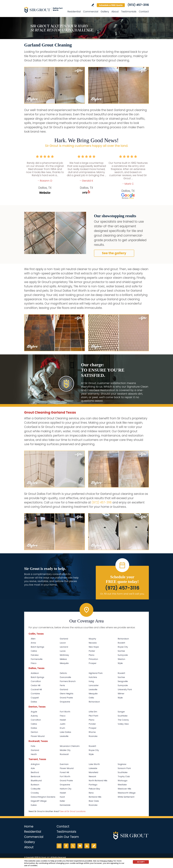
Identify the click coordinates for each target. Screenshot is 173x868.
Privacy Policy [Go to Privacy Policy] (107, 861)
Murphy (92, 639)
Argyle (34, 712)
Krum (62, 728)
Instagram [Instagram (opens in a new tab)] (59, 846)
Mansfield (93, 772)
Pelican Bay (94, 789)
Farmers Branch (68, 681)
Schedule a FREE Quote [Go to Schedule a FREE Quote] (111, 5)
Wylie (120, 663)
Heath (34, 754)
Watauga (123, 781)
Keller (62, 801)
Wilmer (121, 694)
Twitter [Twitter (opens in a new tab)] (73, 846)
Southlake (123, 716)
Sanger (121, 712)
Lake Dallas (65, 732)
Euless (34, 805)
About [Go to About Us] (115, 12)
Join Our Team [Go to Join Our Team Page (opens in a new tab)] (68, 837)
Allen (33, 639)
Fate (33, 746)
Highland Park (96, 673)
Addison (35, 673)
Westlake (122, 785)
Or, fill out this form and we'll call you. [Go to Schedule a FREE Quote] (122, 594)
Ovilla (91, 698)
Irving (91, 681)
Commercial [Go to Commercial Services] (91, 12)
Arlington (35, 764)
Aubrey (34, 716)
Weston (121, 659)
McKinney (64, 655)
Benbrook (36, 776)
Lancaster (94, 685)
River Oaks (94, 801)
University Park (125, 689)
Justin (63, 724)
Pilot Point (93, 716)
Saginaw (122, 764)
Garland (64, 639)
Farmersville (37, 659)
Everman (64, 764)
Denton (34, 732)
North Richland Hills (98, 781)
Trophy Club (124, 776)
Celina (34, 651)
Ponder (92, 724)
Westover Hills (124, 789)
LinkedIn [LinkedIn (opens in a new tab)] (87, 846)
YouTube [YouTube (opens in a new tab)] (80, 846)
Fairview (35, 655)
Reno (91, 793)
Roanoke (93, 736)
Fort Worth (65, 712)
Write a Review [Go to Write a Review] (93, 5)
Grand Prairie (66, 698)
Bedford (35, 772)
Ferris (62, 685)
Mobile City (65, 750)
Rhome (92, 732)
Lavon (63, 643)
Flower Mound (38, 736)
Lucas (63, 651)
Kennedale (65, 805)
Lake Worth (94, 764)
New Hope (94, 647)
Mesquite (64, 663)
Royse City (123, 647)
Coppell (35, 698)
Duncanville (65, 677)
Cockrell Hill (36, 689)
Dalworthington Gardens (43, 797)
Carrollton (36, 681)
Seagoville (123, 681)
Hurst (62, 797)
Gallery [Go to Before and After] (105, 12)
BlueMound (36, 781)
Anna (33, 643)
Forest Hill (64, 772)
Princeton (93, 659)
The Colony (123, 720)
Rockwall (64, 754)
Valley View (123, 724)
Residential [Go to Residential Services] (74, 12)
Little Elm (93, 712)
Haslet (63, 720)
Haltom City (66, 789)
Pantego (93, 785)
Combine (35, 694)
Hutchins (93, 677)
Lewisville (93, 689)
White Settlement (126, 797)
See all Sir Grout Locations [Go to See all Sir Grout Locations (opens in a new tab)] (73, 811)
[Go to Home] (44, 10)
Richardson (123, 639)
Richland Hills (95, 797)
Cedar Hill (36, 685)
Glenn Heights (67, 694)
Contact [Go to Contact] (144, 12)
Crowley (35, 793)
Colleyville (36, 789)
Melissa (63, 659)
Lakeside (93, 768)
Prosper (93, 663)
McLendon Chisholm (70, 746)
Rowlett (121, 643)
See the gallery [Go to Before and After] (114, 253)
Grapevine (65, 702)
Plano (92, 655)
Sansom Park (124, 768)
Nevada (93, 643)
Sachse (121, 651)
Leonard (64, 647)
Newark (92, 776)
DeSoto (63, 673)
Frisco (34, 663)
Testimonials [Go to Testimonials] (129, 12)
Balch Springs (37, 647)
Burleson (35, 785)
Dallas (34, 702)
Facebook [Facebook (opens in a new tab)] (66, 846)
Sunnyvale (123, 655)
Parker (92, 651)
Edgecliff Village (39, 801)
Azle (33, 768)
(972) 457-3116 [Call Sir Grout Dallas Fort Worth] (138, 5)
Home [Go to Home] (29, 826)
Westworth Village (127, 793)
